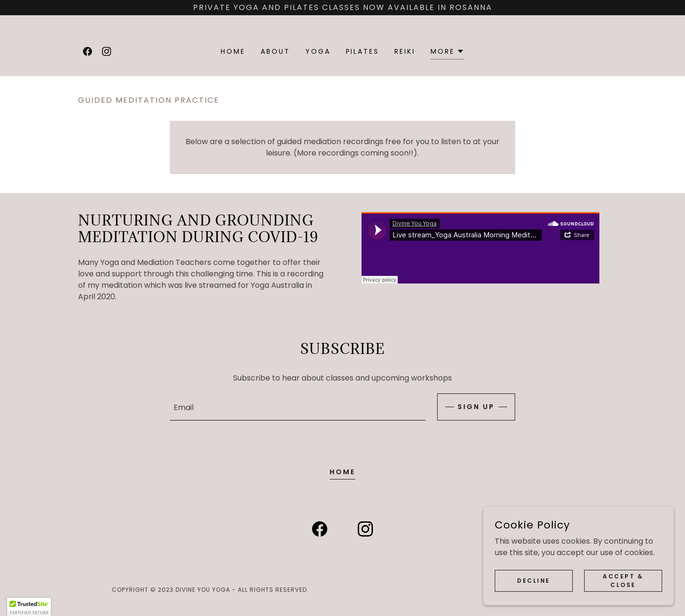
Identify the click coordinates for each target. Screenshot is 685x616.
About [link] (275, 51)
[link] (88, 51)
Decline (534, 580)
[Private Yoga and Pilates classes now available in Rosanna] (342, 8)
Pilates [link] (363, 51)
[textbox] (298, 407)
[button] (447, 53)
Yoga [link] (318, 51)
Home (342, 472)
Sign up (476, 407)
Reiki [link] (405, 51)
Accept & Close (623, 580)
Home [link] (233, 51)
